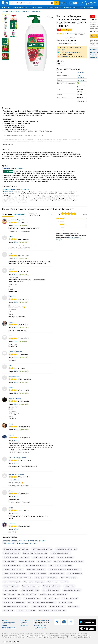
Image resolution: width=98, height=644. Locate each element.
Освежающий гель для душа (34, 582)
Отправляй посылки (20, 8)
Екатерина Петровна (16, 220)
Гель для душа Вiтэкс (70, 598)
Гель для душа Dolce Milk (27, 594)
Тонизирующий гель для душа (46, 578)
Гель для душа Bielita (51, 598)
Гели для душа (36, 11)
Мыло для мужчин (66, 602)
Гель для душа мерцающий (60, 553)
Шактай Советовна (15, 352)
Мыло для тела (69, 586)
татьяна (11, 269)
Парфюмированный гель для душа (16, 606)
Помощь (4, 620)
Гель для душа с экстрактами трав (16, 549)
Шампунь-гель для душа (72, 590)
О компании (25, 620)
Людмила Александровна (18, 458)
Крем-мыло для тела (26, 561)
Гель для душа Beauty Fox (30, 590)
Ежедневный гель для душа (13, 569)
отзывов (70, 34)
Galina (11, 424)
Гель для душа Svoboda (12, 565)
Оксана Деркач (14, 376)
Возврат (4, 625)
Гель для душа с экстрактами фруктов (42, 602)
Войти (63, 2)
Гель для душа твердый (12, 582)
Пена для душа (9, 594)
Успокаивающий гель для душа (15, 574)
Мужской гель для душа (51, 590)
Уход (18, 11)
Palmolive (80, 72)
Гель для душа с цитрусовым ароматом (17, 578)
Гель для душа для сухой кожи (35, 565)
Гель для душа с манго (32, 598)
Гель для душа (9, 611)
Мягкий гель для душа (68, 578)
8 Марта (6, 543)
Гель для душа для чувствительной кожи (69, 561)
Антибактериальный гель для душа (16, 557)
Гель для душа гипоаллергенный (61, 565)
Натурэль (80, 80)
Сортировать (33, 213)
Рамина (11, 435)
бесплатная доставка (71, 52)
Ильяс (11, 508)
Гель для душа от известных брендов (52, 611)
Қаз (71, 3)
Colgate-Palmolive (80, 76)
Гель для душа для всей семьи (43, 557)
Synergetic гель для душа (36, 569)
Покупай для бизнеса (53, 8)
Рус (75, 3)
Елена (11, 236)
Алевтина (12, 296)
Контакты (24, 623)
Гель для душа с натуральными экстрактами (65, 569)
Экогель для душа (44, 561)
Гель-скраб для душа (11, 586)
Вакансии (24, 625)
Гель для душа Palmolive (52, 586)
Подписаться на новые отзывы (80, 34)
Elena (11, 387)
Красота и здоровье (8, 11)
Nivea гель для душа (75, 574)
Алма (10, 365)
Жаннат (11, 322)
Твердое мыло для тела (12, 598)
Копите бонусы (65, 57)
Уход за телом (25, 11)
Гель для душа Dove (57, 574)
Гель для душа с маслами (26, 611)
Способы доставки (8, 623)
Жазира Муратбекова (16, 474)
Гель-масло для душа (57, 606)
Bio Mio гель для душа (65, 557)
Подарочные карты (87, 8)
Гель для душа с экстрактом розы (35, 553)
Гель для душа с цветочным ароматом (53, 594)
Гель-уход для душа (39, 606)
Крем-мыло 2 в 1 (9, 561)
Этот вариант (19, 214)
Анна (10, 253)
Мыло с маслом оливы (11, 553)
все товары (19, 169)
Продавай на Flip (36, 8)
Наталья (11, 491)
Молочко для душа (10, 590)
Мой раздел (64, 4)
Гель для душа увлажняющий (14, 602)
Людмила (12, 523)
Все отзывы (8, 214)
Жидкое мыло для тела (38, 574)
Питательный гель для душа (58, 582)
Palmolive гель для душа (31, 586)
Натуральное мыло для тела (42, 549)
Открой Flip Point (70, 8)
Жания (11, 336)
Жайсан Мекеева (15, 398)
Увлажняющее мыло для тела (66, 549)
